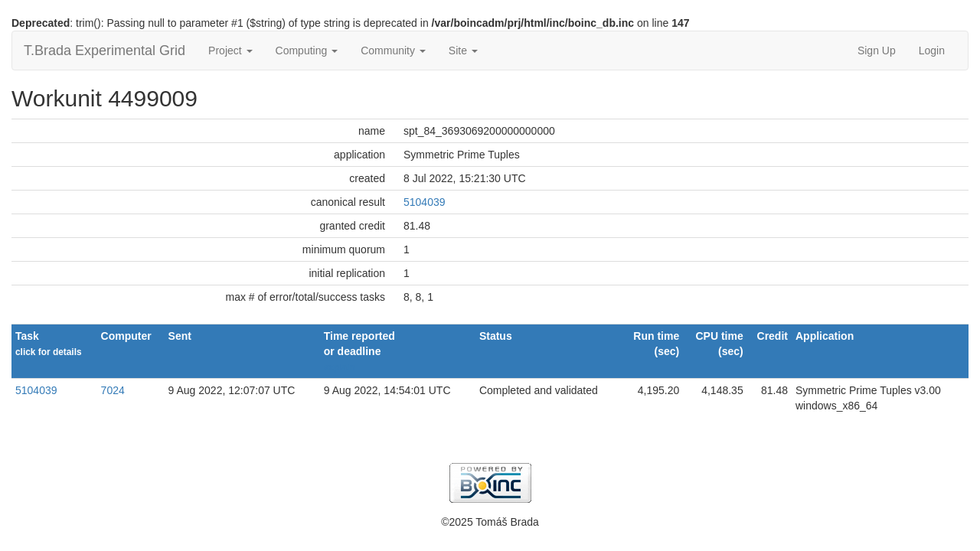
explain (340, 367)
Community (393, 51)
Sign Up (877, 51)
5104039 (425, 202)
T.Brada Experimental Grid (105, 51)
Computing (307, 51)
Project (230, 51)
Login (932, 51)
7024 (113, 390)
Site (463, 51)
